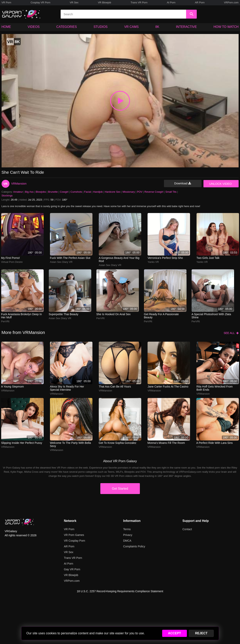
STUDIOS (100, 27)
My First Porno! (11, 258)
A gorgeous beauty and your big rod (119, 259)
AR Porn (200, 2)
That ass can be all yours (115, 387)
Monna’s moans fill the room (166, 443)
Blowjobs (41, 192)
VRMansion (19, 183)
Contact (187, 529)
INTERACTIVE (186, 27)
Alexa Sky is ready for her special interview (67, 388)
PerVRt (5, 321)
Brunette (53, 192)
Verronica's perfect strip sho (165, 258)
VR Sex (74, 2)
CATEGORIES (67, 27)
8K (157, 27)
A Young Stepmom (13, 387)
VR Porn (6, 2)
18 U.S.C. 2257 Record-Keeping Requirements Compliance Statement (120, 591)
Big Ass (29, 192)
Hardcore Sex (112, 192)
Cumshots (76, 192)
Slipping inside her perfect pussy (22, 443)
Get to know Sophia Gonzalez (118, 443)
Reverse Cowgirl (154, 192)
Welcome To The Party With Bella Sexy (71, 444)
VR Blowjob (104, 2)
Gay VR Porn (72, 569)
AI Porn (171, 2)
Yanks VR (153, 262)
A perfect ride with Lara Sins (215, 443)
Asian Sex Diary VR (61, 262)
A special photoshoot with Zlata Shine (211, 316)
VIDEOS (34, 27)
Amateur (18, 192)
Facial (88, 192)
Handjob (98, 192)
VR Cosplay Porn (75, 541)
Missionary (129, 192)
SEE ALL (231, 333)
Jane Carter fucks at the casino (168, 387)
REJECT (201, 633)
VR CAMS (131, 27)
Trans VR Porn (139, 2)
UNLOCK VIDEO (221, 184)
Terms (127, 529)
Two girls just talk (208, 258)
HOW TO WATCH (226, 27)
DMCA (127, 541)
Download (183, 183)
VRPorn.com (231, 2)
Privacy (128, 535)
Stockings (7, 196)
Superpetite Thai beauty (64, 314)
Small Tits (171, 192)
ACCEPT (175, 633)
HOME (6, 27)
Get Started (120, 489)
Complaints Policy (134, 546)
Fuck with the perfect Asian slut (70, 258)
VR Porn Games (74, 535)
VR (5, 184)
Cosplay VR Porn (40, 2)
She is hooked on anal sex (114, 314)
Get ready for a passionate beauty (161, 316)
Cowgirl (64, 192)
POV (140, 192)
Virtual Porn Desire (12, 262)
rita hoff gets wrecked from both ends (215, 388)
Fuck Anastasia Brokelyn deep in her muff (22, 316)
